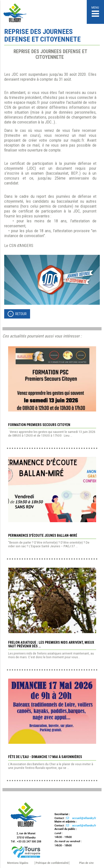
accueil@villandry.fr (84, 818)
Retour (21, 314)
